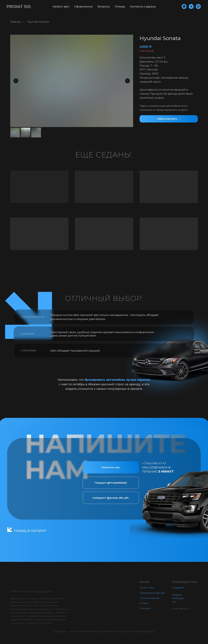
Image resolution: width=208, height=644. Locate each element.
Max (174, 602)
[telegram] (191, 6)
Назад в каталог (30, 530)
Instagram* (178, 588)
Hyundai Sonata (38, 22)
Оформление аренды (152, 593)
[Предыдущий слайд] (16, 81)
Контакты (145, 608)
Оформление (83, 7)
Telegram (177, 595)
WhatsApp (178, 598)
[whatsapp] (184, 6)
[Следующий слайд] (127, 81)
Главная (15, 22)
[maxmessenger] (198, 6)
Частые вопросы (149, 598)
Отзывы (120, 7)
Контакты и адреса (143, 7)
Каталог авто (61, 7)
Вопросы (104, 7)
